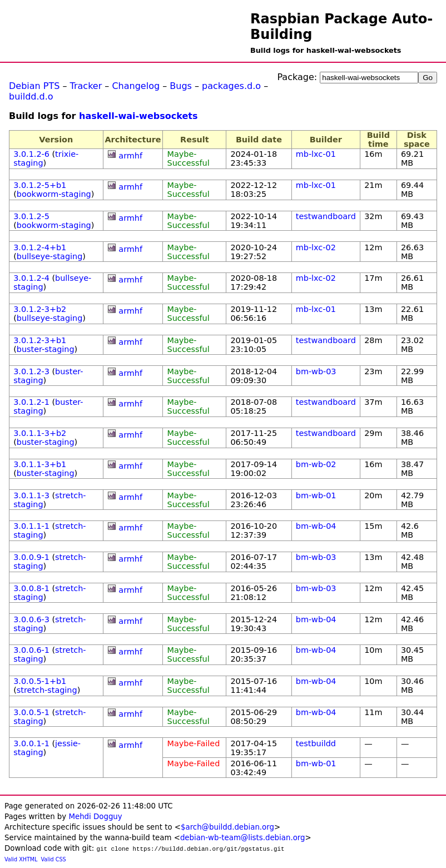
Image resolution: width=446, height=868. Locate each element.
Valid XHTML (21, 859)
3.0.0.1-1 (31, 743)
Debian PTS (34, 86)
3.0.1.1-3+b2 (40, 433)
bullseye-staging (50, 256)
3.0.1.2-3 (31, 371)
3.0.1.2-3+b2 (40, 309)
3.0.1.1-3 (31, 495)
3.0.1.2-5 (31, 216)
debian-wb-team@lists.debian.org (243, 838)
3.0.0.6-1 (31, 650)
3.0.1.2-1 (31, 402)
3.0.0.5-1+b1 (40, 681)
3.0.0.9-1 (31, 557)
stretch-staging (47, 690)
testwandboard (326, 216)
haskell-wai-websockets (138, 116)
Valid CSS (54, 859)
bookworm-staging (54, 194)
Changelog (136, 86)
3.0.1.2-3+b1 (40, 340)
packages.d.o (231, 86)
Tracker (86, 86)
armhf (130, 156)
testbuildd (316, 743)
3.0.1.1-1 (31, 526)
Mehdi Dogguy (95, 817)
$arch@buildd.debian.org (227, 827)
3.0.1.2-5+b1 (40, 185)
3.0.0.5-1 (31, 712)
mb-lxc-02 (316, 247)
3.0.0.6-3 (31, 619)
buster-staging (46, 349)
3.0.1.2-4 (31, 278)
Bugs (181, 86)
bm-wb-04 (316, 526)
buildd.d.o (31, 96)
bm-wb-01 (316, 495)
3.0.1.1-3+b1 (40, 464)
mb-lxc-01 (316, 154)
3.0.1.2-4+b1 (40, 247)
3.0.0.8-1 (31, 588)
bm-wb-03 (316, 371)
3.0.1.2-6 (31, 154)
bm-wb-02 (316, 464)
